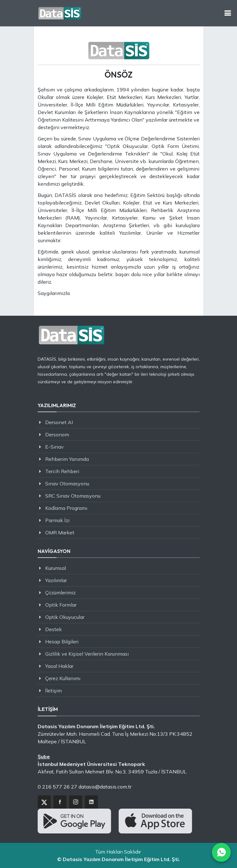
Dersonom (57, 434)
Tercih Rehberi (62, 471)
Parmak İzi (57, 520)
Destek (54, 629)
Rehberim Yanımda (67, 459)
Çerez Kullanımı (63, 678)
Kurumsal (56, 568)
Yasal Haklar (59, 666)
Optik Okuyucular (65, 617)
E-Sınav (54, 447)
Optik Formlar (61, 605)
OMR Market (60, 532)
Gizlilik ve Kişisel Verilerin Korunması (87, 654)
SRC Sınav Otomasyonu (73, 496)
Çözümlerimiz (60, 592)
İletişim (54, 691)
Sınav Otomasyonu (67, 483)
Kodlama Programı (66, 508)
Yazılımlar (56, 580)
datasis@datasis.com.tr (105, 787)
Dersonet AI (59, 422)
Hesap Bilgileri (62, 641)
